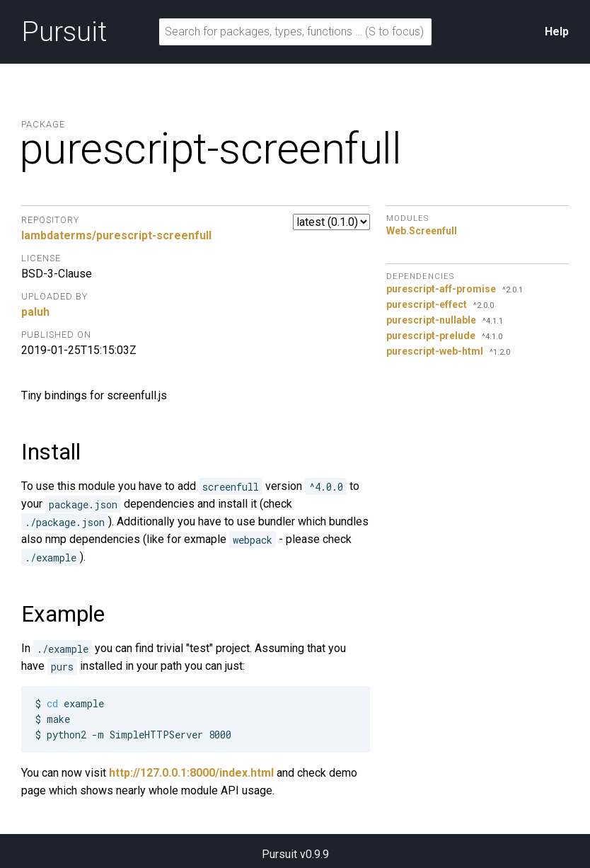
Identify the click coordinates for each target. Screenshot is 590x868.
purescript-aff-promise (441, 289)
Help (557, 32)
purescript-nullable (431, 320)
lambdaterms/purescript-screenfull (116, 235)
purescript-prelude (431, 336)
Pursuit (64, 32)
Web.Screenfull (422, 231)
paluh (35, 312)
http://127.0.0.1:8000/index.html (191, 773)
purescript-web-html (435, 351)
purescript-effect (427, 304)
